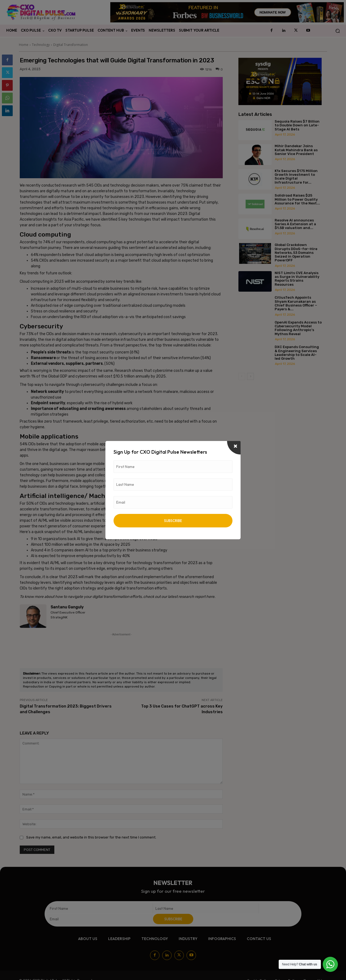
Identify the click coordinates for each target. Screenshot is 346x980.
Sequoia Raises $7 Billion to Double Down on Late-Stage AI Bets (297, 125)
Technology (41, 45)
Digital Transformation (71, 45)
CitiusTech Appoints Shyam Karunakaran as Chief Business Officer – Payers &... (296, 303)
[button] (337, 31)
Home (24, 45)
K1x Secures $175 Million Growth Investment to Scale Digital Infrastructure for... (296, 177)
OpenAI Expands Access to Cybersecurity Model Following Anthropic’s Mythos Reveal (298, 328)
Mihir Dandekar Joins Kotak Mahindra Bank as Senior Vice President (296, 150)
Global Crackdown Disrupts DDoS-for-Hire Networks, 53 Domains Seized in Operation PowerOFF (296, 252)
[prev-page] (242, 376)
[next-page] (250, 376)
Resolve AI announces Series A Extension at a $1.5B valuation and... (295, 224)
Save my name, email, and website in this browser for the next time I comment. (91, 837)
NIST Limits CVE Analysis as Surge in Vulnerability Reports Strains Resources (297, 279)
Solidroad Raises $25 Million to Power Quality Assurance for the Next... (297, 199)
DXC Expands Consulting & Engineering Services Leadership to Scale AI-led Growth (297, 353)
